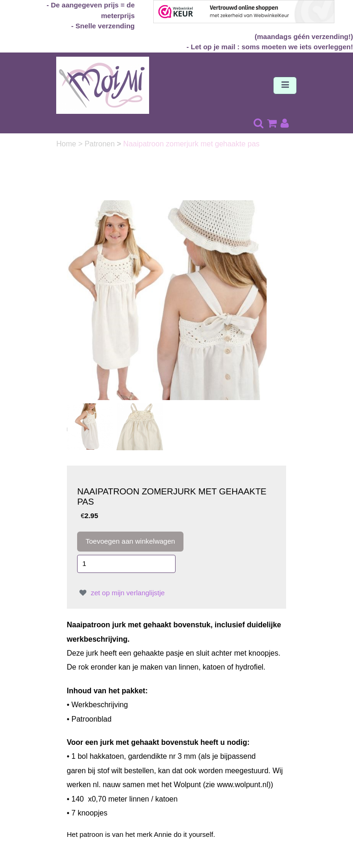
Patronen (101, 144)
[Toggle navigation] (285, 85)
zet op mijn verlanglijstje (121, 593)
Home (67, 144)
